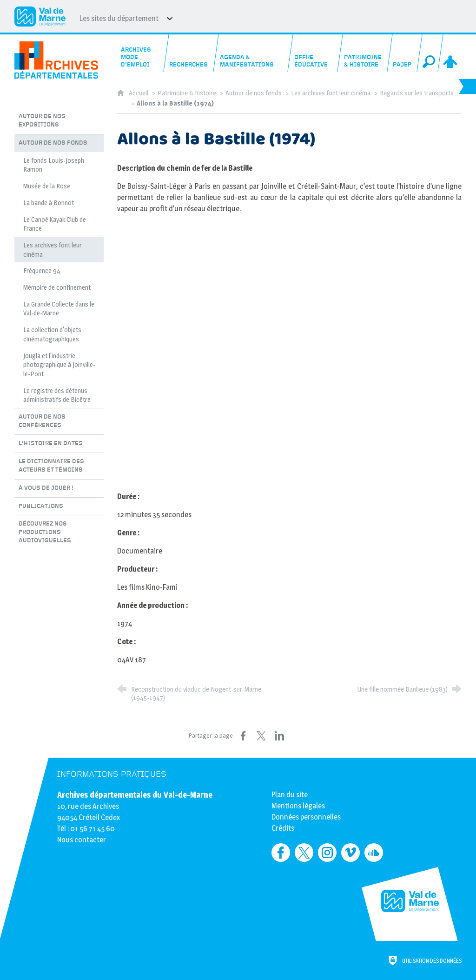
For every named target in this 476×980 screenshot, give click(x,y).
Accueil (139, 93)
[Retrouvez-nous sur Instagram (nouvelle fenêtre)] (327, 853)
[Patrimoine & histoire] (365, 53)
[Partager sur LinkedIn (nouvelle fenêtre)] (279, 736)
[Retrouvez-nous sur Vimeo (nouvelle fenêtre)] (350, 853)
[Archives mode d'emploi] (141, 53)
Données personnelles (306, 817)
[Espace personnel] (451, 53)
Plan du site (290, 795)
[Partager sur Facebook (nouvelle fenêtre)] (243, 736)
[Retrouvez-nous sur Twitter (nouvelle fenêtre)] (304, 853)
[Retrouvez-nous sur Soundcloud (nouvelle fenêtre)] (374, 853)
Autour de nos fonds (254, 93)
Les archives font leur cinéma (331, 93)
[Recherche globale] (430, 53)
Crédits (283, 828)
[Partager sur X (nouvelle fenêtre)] (261, 736)
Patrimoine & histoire (187, 93)
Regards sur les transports (417, 93)
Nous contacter (82, 840)
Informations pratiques (112, 774)
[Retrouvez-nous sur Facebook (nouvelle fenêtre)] (281, 853)
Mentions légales (298, 806)
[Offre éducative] (315, 53)
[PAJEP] (405, 53)
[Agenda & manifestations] (253, 53)
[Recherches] (191, 53)
